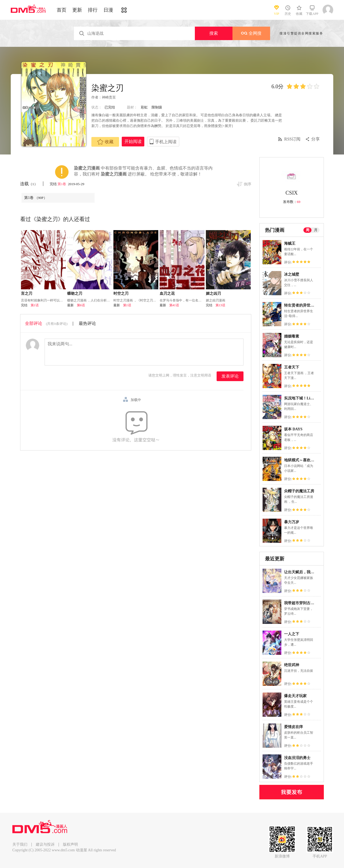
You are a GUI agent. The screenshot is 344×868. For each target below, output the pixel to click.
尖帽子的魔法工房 (299, 491)
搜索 (214, 33)
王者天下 (292, 367)
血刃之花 (167, 294)
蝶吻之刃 (75, 294)
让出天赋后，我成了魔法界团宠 (310, 572)
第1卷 (62, 184)
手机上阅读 (166, 142)
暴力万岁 (292, 522)
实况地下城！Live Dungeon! (307, 398)
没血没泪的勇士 (297, 758)
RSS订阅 (292, 139)
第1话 (35, 305)
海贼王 (290, 243)
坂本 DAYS (293, 429)
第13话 (220, 305)
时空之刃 (121, 294)
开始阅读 (133, 141)
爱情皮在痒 (293, 727)
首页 (62, 10)
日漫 (108, 10)
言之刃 (27, 294)
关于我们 (20, 844)
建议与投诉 (45, 844)
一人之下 (292, 634)
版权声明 (70, 844)
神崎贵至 (109, 97)
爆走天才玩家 (295, 696)
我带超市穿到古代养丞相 (305, 603)
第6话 (81, 305)
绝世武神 (292, 665)
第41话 (174, 305)
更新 (77, 10)
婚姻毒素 (292, 336)
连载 (29, 184)
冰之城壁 (292, 274)
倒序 (248, 184)
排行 (93, 10)
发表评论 (230, 376)
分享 (316, 139)
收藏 (105, 142)
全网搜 (251, 33)
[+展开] (227, 126)
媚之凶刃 (213, 294)
